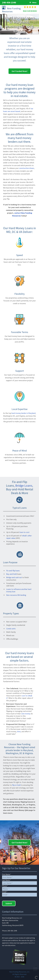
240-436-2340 (9, 2)
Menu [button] (34, 2)
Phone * (5, 886)
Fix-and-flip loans (13, 571)
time (19, 731)
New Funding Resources (11, 10)
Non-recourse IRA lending (16, 595)
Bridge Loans (24, 486)
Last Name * (6, 880)
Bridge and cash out (14, 577)
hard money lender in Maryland (24, 413)
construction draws (27, 168)
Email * (5, 892)
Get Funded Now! (19, 71)
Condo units (11, 629)
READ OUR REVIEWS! (30, 11)
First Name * (7, 874)
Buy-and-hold (11, 574)
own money (26, 714)
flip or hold (16, 785)
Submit (9, 903)
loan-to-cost (25, 532)
